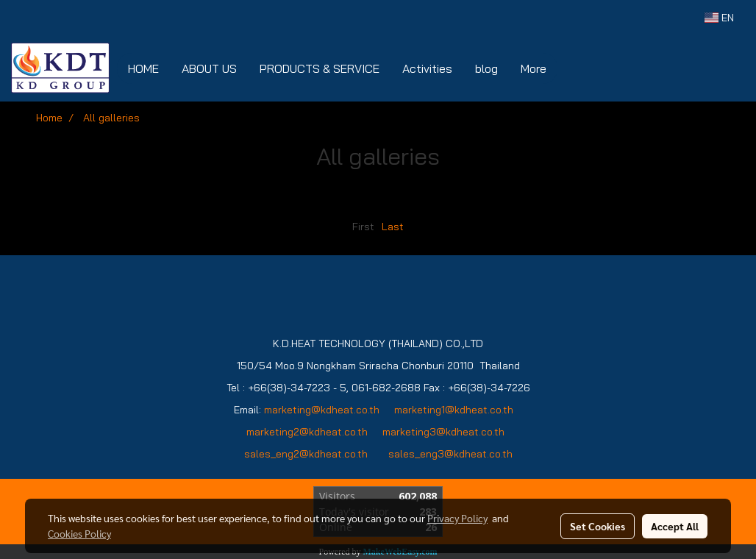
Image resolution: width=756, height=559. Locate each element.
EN (719, 18)
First (363, 227)
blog (486, 68)
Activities (427, 68)
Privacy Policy (457, 518)
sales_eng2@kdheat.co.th (306, 454)
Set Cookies (598, 526)
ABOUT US (209, 68)
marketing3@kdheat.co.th (445, 432)
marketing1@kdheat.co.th (454, 410)
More (534, 68)
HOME (143, 68)
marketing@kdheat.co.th (322, 410)
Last (393, 227)
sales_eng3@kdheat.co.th (450, 454)
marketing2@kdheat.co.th (307, 432)
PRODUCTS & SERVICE (320, 68)
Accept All (675, 526)
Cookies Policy (79, 533)
